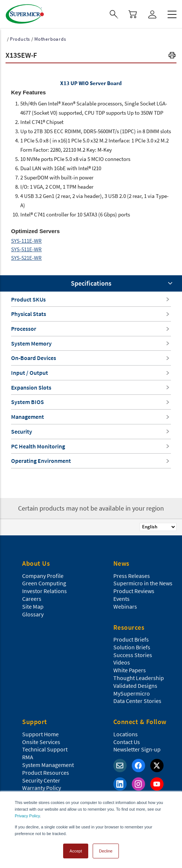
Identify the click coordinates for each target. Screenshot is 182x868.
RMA (28, 757)
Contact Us (127, 742)
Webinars (125, 606)
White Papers (130, 670)
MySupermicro (132, 693)
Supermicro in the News (143, 583)
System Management (48, 765)
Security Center (41, 780)
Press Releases (132, 576)
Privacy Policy (27, 816)
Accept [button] (76, 851)
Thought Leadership (139, 678)
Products (20, 39)
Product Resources (46, 773)
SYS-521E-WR (26, 258)
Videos (122, 662)
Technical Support (45, 749)
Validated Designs (135, 686)
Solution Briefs (132, 647)
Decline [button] (106, 851)
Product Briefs (131, 639)
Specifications (91, 283)
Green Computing (44, 583)
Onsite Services (41, 742)
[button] (172, 56)
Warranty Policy (42, 788)
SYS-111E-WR (26, 241)
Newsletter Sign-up (137, 749)
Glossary (33, 614)
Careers (32, 599)
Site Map (33, 606)
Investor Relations (44, 591)
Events (121, 599)
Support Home (40, 734)
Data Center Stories (137, 701)
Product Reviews (134, 591)
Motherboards (50, 39)
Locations (126, 734)
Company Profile (43, 576)
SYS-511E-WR (26, 249)
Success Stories (133, 655)
